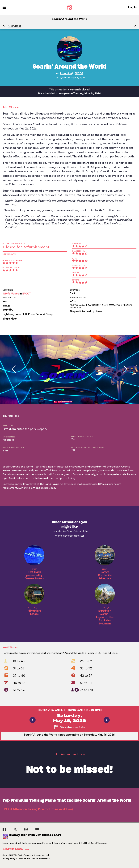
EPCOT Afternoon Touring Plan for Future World (38, 809)
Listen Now (17, 849)
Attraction (66, 73)
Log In (132, 7)
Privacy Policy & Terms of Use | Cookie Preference (26, 859)
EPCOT (79, 73)
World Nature (11, 294)
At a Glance (15, 26)
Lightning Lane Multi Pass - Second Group (28, 314)
